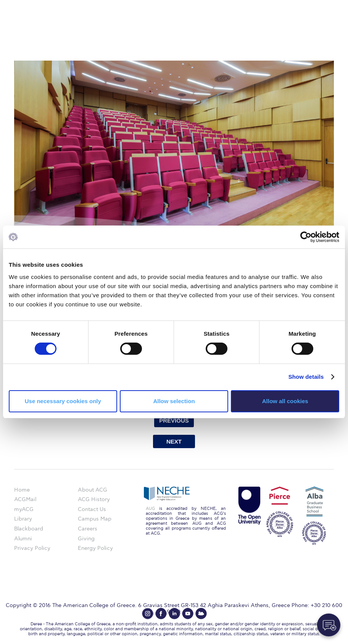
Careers (88, 529)
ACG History (94, 499)
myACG (24, 509)
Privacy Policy (32, 548)
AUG (150, 509)
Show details (306, 377)
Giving (86, 539)
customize (316, 6)
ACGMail (25, 499)
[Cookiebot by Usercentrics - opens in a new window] (306, 237)
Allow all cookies (285, 401)
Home (22, 490)
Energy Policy (95, 548)
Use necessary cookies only (63, 401)
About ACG (93, 490)
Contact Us (92, 509)
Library (23, 519)
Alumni (23, 539)
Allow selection (174, 401)
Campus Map (95, 519)
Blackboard (29, 529)
